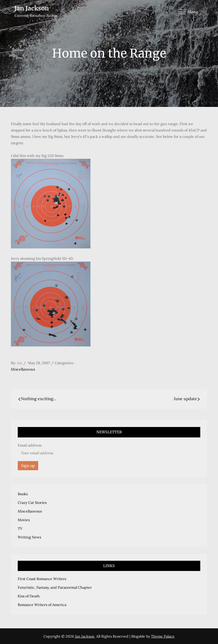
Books (23, 494)
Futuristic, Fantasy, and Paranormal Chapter (55, 587)
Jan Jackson (32, 8)
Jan (20, 363)
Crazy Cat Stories (32, 503)
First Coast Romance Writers (42, 579)
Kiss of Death (29, 596)
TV (20, 528)
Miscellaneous (23, 369)
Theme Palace (163, 636)
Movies (24, 520)
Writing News (29, 537)
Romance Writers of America (42, 605)
